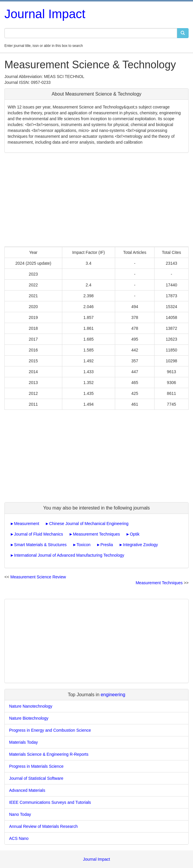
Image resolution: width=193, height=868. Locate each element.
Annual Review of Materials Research (43, 826)
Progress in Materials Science (36, 766)
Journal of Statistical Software (36, 778)
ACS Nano (19, 838)
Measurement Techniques (96, 534)
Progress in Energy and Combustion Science (50, 730)
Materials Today (24, 742)
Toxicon (84, 545)
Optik (135, 534)
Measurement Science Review (38, 577)
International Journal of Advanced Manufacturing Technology (69, 555)
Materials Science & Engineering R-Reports (49, 754)
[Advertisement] (96, 200)
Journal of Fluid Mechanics (39, 534)
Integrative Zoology (140, 545)
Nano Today (20, 814)
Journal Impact (45, 14)
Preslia (107, 545)
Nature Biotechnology (29, 718)
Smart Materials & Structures (40, 545)
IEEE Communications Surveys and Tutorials (50, 802)
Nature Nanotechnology (31, 706)
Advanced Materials (27, 790)
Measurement (27, 524)
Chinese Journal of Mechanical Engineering (89, 524)
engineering (113, 695)
